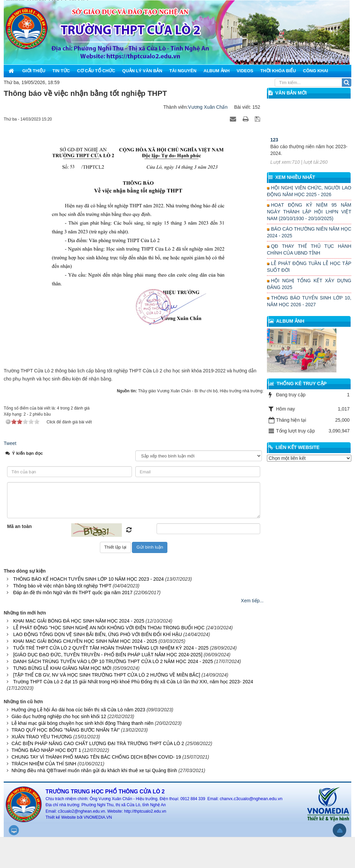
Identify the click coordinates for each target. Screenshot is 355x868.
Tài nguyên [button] (183, 71)
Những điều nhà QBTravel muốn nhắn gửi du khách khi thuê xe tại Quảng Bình (94, 770)
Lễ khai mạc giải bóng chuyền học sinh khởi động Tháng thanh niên (83, 723)
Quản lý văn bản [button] (142, 71)
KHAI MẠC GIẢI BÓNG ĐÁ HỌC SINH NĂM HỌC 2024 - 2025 (79, 621)
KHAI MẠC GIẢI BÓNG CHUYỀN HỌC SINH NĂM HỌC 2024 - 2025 (85, 641)
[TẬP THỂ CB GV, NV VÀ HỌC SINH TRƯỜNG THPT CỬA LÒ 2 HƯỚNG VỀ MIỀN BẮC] (107, 675)
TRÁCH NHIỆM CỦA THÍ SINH (44, 764)
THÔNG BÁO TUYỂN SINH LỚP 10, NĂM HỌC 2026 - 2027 (309, 301)
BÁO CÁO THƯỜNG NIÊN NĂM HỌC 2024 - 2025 (309, 232)
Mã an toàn (19, 526)
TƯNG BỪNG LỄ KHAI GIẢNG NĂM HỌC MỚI (62, 668)
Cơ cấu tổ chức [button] (96, 71)
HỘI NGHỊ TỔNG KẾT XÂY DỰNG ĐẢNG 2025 (309, 284)
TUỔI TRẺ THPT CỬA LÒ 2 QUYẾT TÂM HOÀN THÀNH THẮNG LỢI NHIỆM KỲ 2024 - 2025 (111, 648)
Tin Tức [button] (61, 71)
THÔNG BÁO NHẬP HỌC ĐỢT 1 (46, 750)
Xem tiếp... (252, 601)
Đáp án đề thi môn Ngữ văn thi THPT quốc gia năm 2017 (73, 593)
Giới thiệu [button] (34, 71)
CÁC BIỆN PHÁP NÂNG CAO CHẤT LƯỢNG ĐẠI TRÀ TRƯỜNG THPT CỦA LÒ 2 (98, 743)
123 (274, 150)
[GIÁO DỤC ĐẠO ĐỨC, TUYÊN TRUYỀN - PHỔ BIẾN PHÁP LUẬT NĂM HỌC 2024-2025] (108, 655)
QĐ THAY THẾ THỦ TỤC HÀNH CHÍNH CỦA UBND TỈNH (309, 249)
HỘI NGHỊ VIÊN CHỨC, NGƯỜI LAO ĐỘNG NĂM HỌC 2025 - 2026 (309, 191)
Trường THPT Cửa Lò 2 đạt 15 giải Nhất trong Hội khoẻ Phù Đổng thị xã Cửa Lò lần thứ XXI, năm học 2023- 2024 (133, 682)
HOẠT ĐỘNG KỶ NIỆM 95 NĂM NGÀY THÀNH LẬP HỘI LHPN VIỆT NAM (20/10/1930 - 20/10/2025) (309, 212)
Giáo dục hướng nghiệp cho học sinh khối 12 (59, 716)
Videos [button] (245, 71)
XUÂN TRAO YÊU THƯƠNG (42, 737)
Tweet (10, 443)
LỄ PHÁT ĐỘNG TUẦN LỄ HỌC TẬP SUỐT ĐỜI (309, 267)
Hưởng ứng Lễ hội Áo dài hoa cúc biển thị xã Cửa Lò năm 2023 (78, 710)
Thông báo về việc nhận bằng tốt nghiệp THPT (62, 586)
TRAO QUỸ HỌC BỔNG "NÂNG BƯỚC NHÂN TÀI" (66, 730)
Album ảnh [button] (216, 71)
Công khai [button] (316, 71)
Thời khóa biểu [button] (278, 71)
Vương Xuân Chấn (208, 107)
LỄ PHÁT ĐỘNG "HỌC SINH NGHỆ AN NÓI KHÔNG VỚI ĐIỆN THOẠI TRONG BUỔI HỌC (109, 628)
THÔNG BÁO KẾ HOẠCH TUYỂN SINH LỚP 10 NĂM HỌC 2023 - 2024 (88, 579)
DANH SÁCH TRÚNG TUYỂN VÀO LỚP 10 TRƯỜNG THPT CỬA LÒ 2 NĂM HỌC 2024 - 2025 (113, 661)
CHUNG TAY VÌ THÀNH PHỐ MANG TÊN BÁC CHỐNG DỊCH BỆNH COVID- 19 (96, 757)
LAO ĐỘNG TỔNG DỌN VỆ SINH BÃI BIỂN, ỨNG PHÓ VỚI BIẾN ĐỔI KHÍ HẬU (98, 634)
